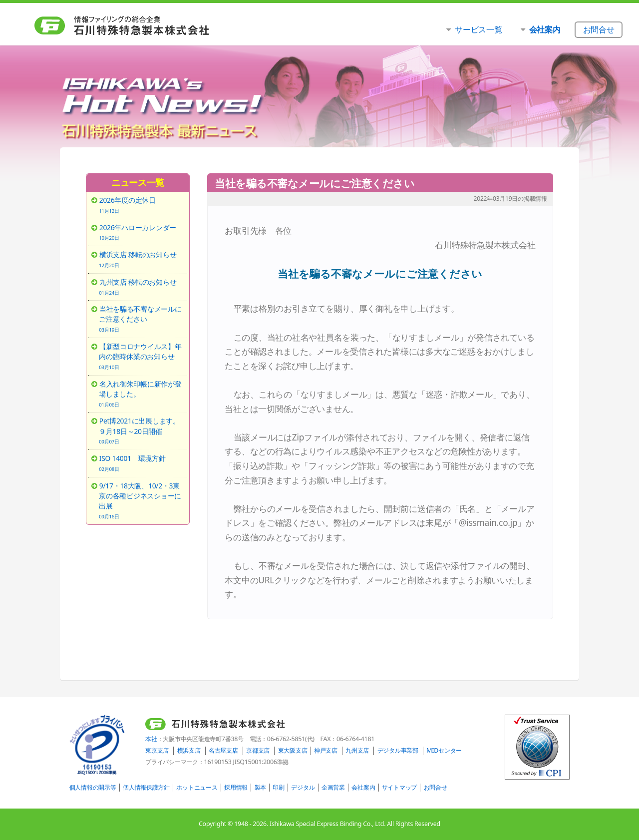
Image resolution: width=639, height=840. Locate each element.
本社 (151, 739)
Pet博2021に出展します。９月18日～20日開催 (141, 430)
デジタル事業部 (398, 750)
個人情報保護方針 (146, 787)
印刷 (278, 787)
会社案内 (363, 787)
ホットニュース (197, 787)
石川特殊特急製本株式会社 (143, 25)
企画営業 (333, 787)
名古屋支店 (223, 750)
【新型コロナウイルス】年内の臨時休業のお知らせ (141, 356)
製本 (260, 787)
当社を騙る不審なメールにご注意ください (141, 319)
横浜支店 (189, 750)
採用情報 (236, 787)
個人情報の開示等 (93, 787)
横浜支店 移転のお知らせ (141, 259)
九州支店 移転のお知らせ (141, 287)
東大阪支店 (293, 750)
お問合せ (436, 787)
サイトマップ (399, 787)
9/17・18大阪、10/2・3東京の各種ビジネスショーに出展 (141, 500)
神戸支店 (326, 750)
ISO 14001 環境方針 (141, 463)
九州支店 (357, 750)
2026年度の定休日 (141, 205)
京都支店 (258, 750)
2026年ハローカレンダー (141, 232)
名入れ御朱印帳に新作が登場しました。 (141, 394)
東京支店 (157, 750)
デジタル (303, 787)
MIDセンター (444, 750)
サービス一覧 (478, 29)
